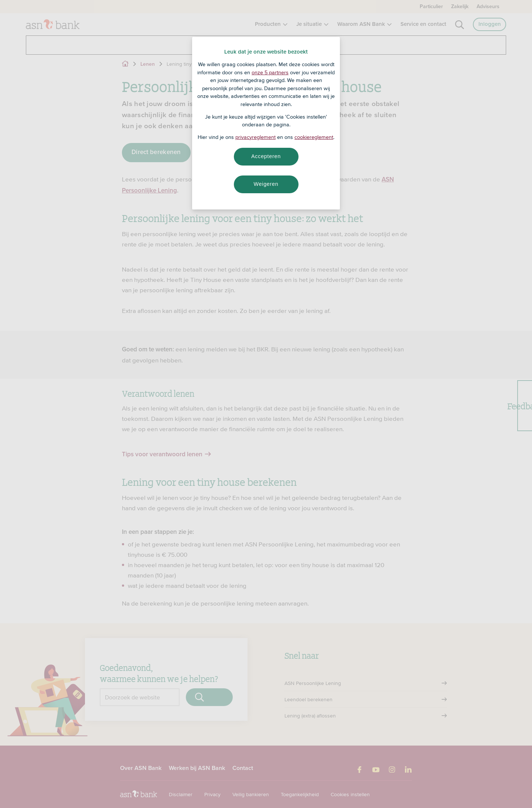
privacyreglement (255, 137)
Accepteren (266, 156)
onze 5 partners (270, 72)
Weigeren (266, 184)
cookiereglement (314, 137)
